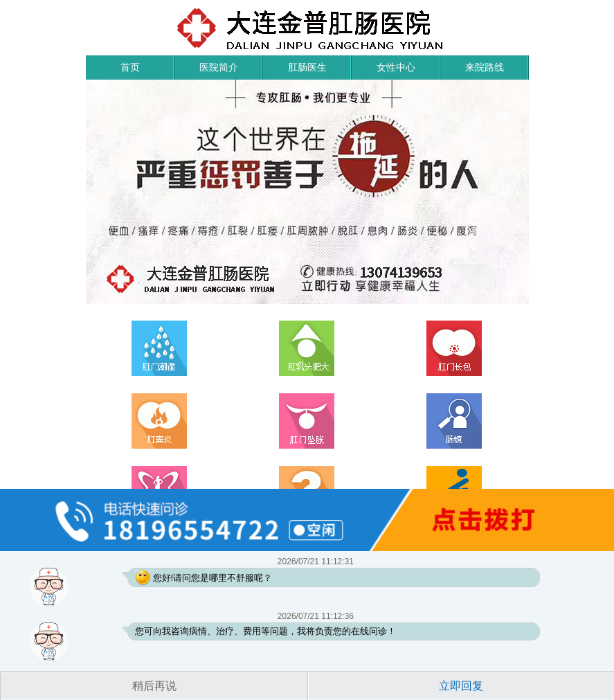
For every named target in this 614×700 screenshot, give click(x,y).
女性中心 (396, 67)
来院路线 (485, 67)
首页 (130, 67)
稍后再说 (154, 686)
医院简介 (219, 67)
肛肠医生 (307, 67)
